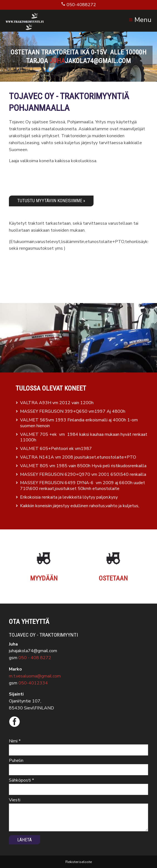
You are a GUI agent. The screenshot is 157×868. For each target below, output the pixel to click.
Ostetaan (113, 578)
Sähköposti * (21, 780)
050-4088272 (78, 5)
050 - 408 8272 (35, 658)
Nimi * (15, 741)
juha (57, 61)
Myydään (44, 578)
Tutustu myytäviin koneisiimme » (51, 201)
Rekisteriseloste (79, 862)
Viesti (15, 800)
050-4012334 (33, 683)
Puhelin (16, 761)
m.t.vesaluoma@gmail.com (35, 676)
